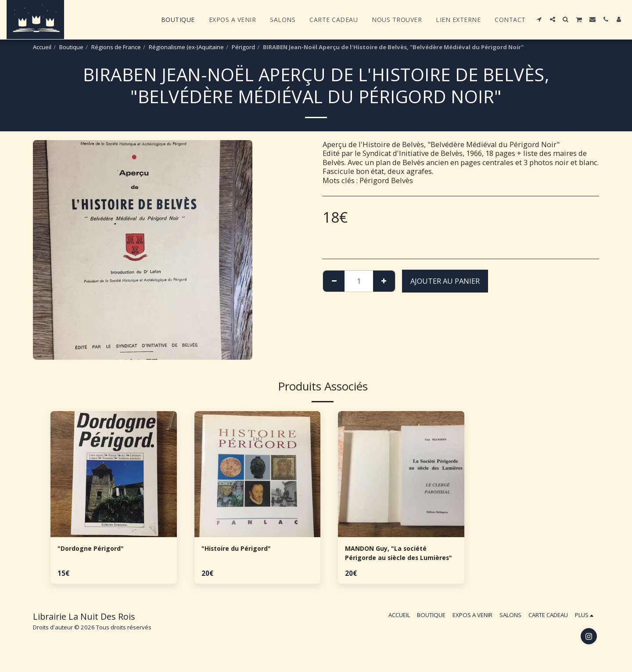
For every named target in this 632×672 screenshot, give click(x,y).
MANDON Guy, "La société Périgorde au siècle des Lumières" (392, 555)
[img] (114, 474)
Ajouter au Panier (445, 281)
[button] (539, 19)
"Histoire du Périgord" (242, 549)
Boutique (71, 47)
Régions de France (116, 47)
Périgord (243, 47)
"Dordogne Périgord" (95, 549)
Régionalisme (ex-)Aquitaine (186, 47)
